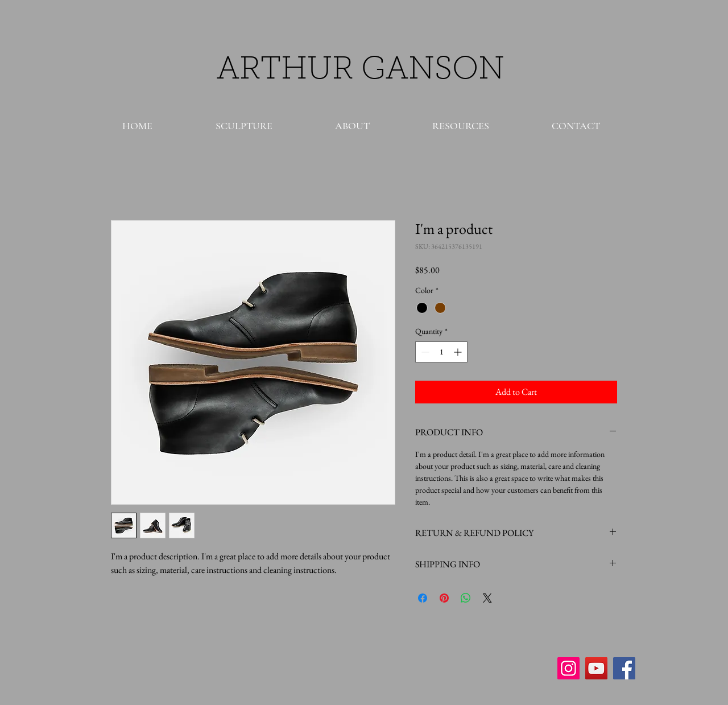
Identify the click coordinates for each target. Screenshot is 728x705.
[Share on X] (487, 598)
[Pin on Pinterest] (444, 598)
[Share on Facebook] (423, 598)
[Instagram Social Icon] (568, 668)
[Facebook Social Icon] (624, 668)
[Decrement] (424, 352)
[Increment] (459, 352)
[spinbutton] (441, 352)
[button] (244, 126)
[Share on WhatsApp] (466, 598)
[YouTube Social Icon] (596, 668)
